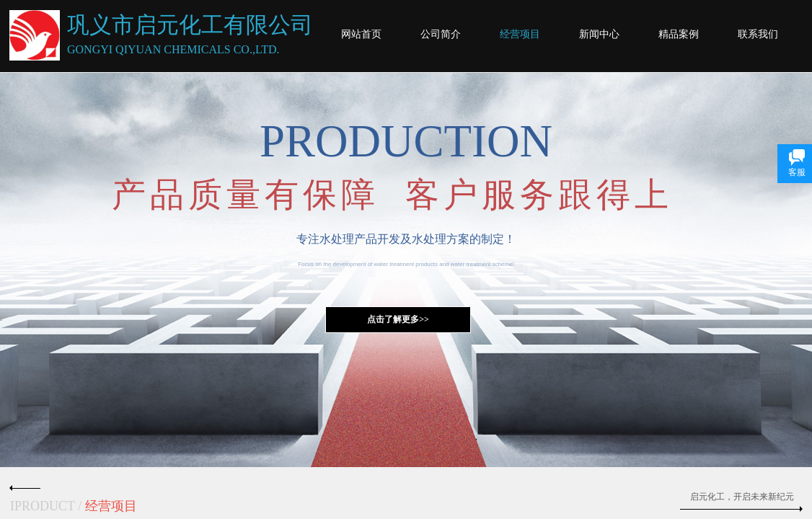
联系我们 (758, 34)
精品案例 (679, 34)
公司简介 (441, 34)
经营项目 (520, 34)
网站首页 (361, 34)
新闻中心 (599, 34)
